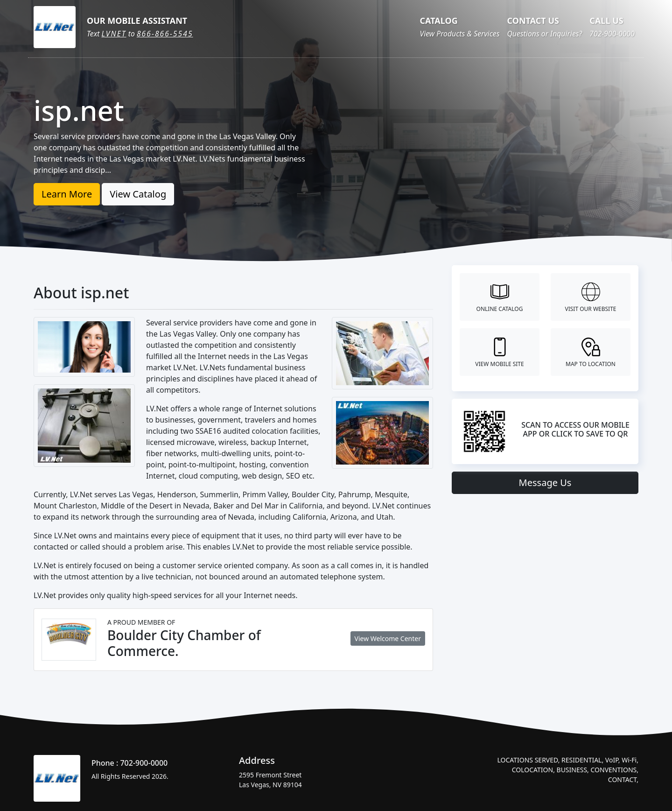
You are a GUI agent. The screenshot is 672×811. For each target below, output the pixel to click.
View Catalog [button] (138, 194)
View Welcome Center (388, 638)
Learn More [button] (67, 194)
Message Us (545, 483)
